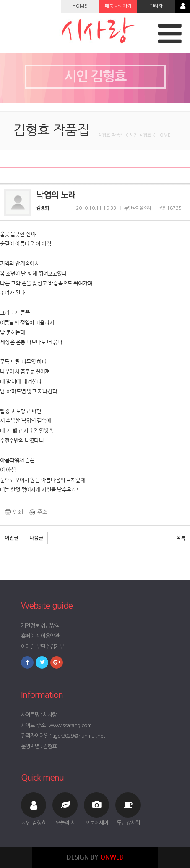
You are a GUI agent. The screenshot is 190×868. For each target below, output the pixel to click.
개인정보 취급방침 (40, 626)
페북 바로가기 (118, 6)
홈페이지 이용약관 (40, 636)
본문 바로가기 (0, 0)
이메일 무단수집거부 (42, 647)
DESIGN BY (95, 857)
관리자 (156, 6)
